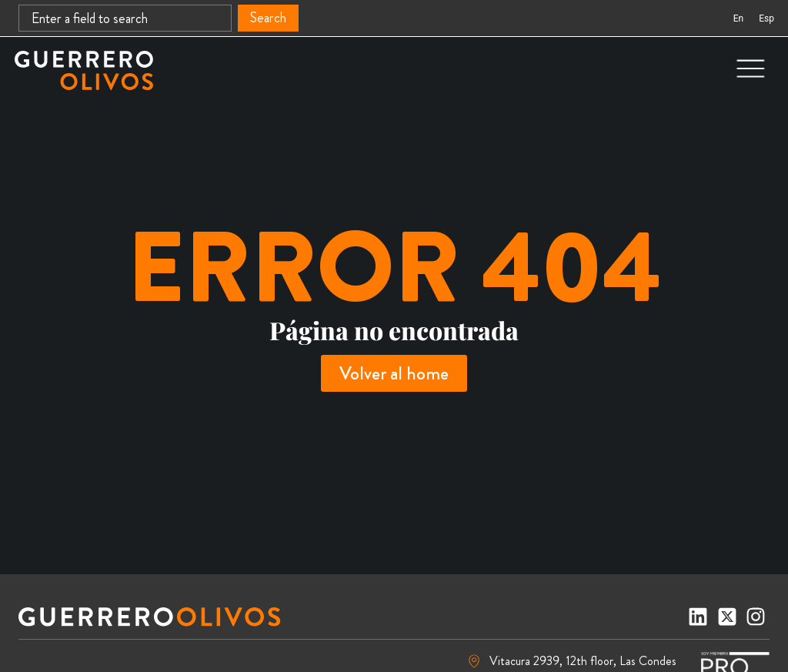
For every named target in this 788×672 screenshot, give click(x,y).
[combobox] (125, 18)
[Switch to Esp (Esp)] (766, 18)
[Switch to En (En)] (738, 18)
